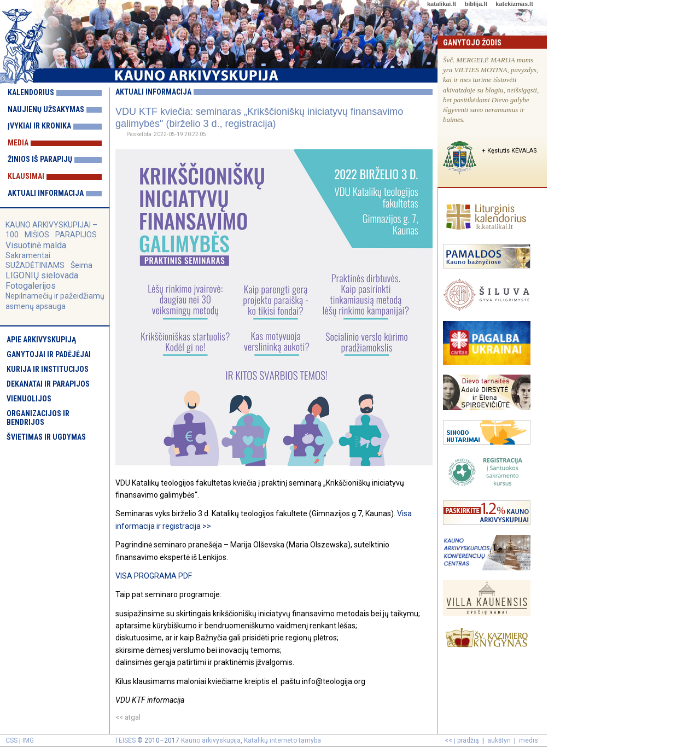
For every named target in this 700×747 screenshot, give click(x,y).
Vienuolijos (29, 399)
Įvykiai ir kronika (39, 126)
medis (529, 740)
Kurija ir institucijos (48, 369)
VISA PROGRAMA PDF (154, 576)
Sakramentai (28, 255)
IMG (28, 740)
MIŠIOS (38, 235)
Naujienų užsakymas (46, 109)
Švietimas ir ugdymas (46, 437)
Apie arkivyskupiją (41, 340)
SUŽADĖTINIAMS (35, 265)
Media (18, 143)
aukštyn (499, 740)
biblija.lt (476, 4)
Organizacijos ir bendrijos (38, 418)
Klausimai (26, 176)
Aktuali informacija (46, 193)
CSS (11, 740)
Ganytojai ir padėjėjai (49, 354)
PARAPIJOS (76, 235)
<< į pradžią (462, 740)
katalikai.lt (442, 4)
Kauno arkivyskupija (211, 740)
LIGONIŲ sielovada (42, 275)
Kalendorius (31, 92)
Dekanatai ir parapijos (48, 384)
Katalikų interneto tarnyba (282, 740)
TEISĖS (125, 740)
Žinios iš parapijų (40, 159)
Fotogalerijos (31, 286)
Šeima (81, 265)
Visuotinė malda (36, 245)
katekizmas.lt (514, 4)
